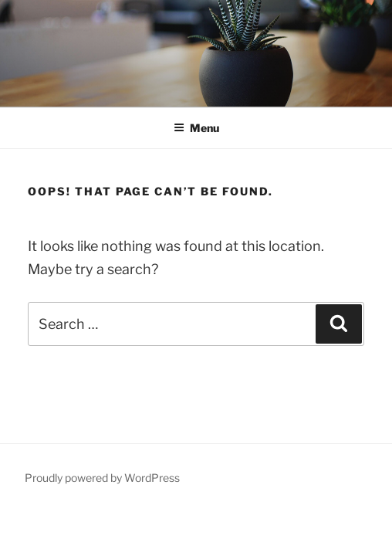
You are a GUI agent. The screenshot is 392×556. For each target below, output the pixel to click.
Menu (196, 128)
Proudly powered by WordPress (102, 478)
